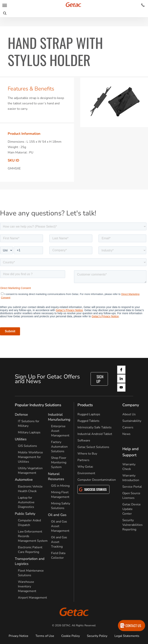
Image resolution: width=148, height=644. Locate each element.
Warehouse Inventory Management (27, 586)
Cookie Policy (71, 636)
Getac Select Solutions (93, 447)
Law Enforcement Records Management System (33, 536)
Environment (86, 473)
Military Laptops (29, 432)
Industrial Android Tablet (95, 434)
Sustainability (132, 421)
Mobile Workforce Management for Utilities (30, 457)
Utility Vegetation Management (30, 471)
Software (84, 440)
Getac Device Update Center (132, 509)
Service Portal (132, 487)
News (126, 434)
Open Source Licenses (131, 496)
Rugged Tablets (88, 421)
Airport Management (32, 598)
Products (85, 405)
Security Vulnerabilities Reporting (132, 525)
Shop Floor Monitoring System (59, 462)
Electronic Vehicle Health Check (30, 489)
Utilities (21, 439)
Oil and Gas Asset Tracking (59, 542)
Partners (83, 460)
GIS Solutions (27, 446)
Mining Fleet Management (60, 495)
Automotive (24, 480)
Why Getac (85, 467)
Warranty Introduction (131, 478)
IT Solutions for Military (29, 424)
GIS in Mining (60, 486)
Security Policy (97, 636)
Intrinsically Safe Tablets (95, 427)
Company (131, 405)
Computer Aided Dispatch (29, 523)
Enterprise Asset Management (60, 431)
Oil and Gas (57, 515)
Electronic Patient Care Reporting (30, 550)
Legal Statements (127, 636)
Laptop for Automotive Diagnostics (26, 502)
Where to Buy (87, 454)
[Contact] (143, 5)
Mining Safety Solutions (61, 506)
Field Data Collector (58, 555)
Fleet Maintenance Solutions (31, 573)
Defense (21, 415)
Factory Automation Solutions (59, 447)
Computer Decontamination (97, 480)
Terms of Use (45, 636)
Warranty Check (129, 467)
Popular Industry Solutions (38, 405)
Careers (128, 427)
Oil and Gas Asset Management (60, 526)
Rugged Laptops (89, 414)
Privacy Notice (18, 636)
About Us (129, 414)
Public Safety (25, 514)
